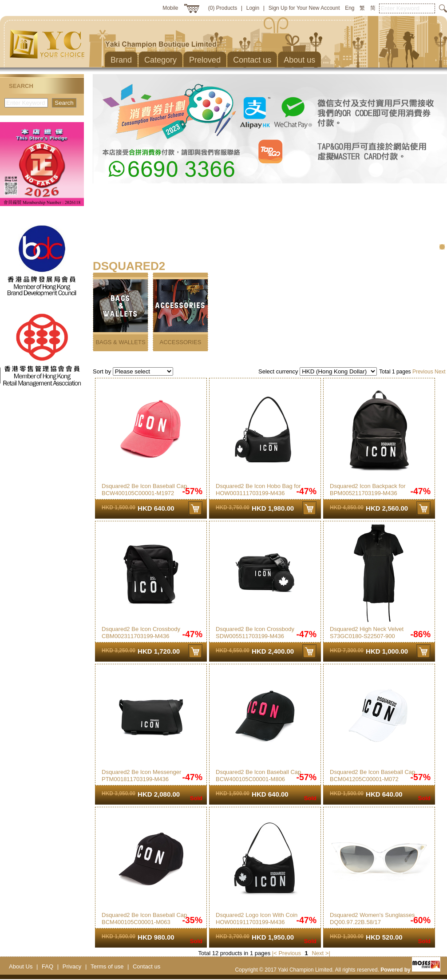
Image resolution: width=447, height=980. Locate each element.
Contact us (146, 966)
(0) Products (223, 8)
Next (440, 372)
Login (253, 8)
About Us (21, 966)
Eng (350, 8)
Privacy (72, 966)
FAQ (47, 966)
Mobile (170, 8)
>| (328, 953)
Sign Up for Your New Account (304, 8)
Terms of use (107, 966)
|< (275, 953)
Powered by (410, 970)
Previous (423, 372)
